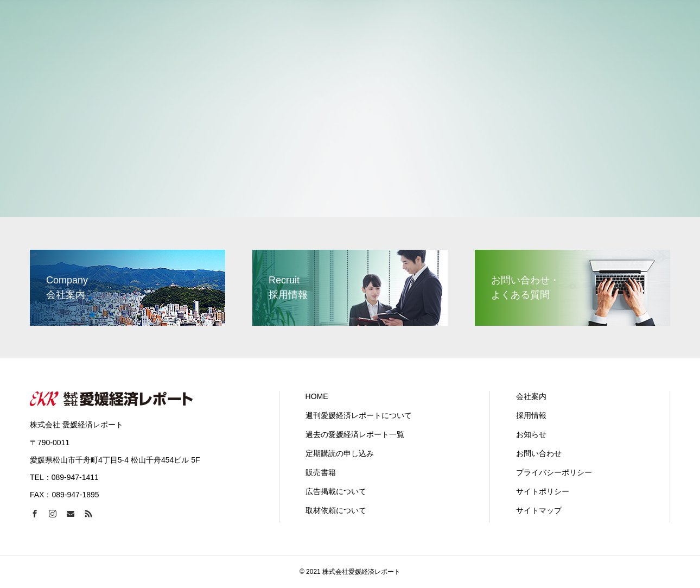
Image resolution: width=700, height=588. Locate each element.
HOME (317, 396)
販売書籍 (321, 472)
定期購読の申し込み (340, 453)
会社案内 (531, 396)
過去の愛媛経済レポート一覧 (355, 434)
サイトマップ (539, 510)
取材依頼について (336, 510)
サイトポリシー (543, 491)
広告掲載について (336, 491)
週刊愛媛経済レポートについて (359, 415)
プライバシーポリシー (554, 472)
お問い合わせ (539, 453)
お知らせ (531, 434)
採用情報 (531, 415)
